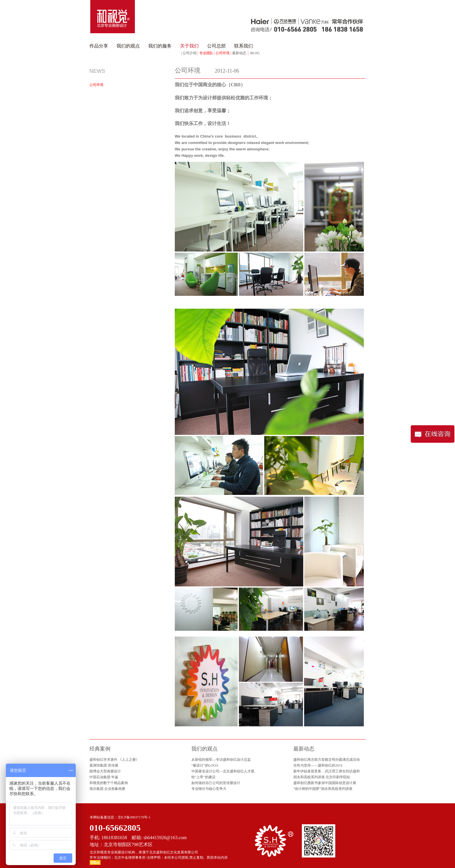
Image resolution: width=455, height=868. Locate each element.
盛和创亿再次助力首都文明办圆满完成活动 (327, 760)
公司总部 (216, 46)
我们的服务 (160, 46)
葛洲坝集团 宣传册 (104, 765)
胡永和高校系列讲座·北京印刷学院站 (322, 777)
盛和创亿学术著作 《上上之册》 (114, 760)
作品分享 (99, 46)
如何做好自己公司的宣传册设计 (216, 783)
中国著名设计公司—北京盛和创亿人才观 (223, 771)
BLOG (255, 53)
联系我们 (244, 46)
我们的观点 (128, 46)
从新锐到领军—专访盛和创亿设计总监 (221, 760)
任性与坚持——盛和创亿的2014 (318, 765)
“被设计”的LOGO (205, 765)
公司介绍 (190, 53)
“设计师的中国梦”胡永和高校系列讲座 (323, 789)
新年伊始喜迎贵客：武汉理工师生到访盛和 (327, 771)
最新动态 (239, 53)
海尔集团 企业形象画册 (107, 789)
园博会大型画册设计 (105, 771)
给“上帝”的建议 (203, 777)
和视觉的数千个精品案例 (109, 783)
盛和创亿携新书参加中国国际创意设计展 (325, 783)
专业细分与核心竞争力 (209, 789)
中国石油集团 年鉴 (104, 777)
